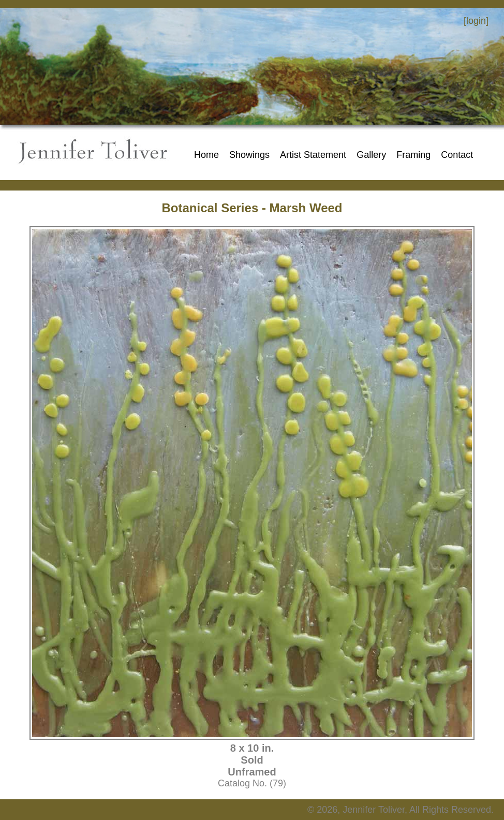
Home (206, 155)
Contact (457, 155)
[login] (476, 21)
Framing (413, 155)
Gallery (371, 155)
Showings (249, 155)
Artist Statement (313, 155)
